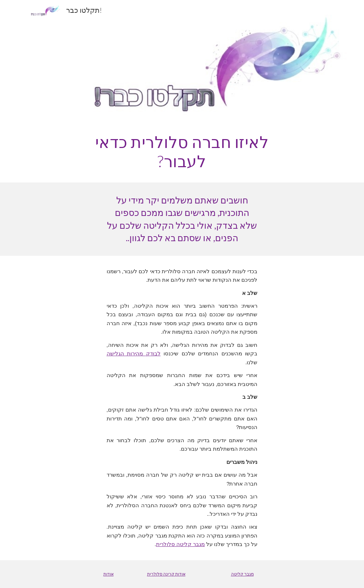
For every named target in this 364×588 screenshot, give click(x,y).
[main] (182, 152)
